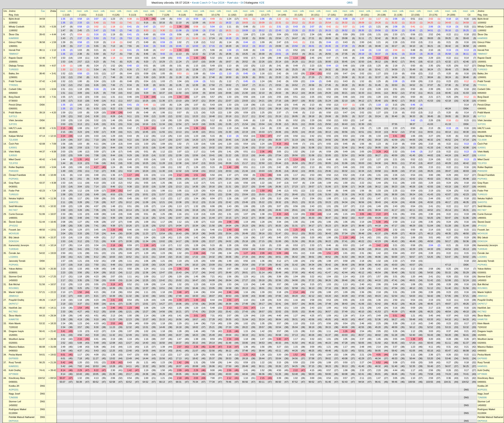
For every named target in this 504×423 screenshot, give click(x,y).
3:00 (431, 175)
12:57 (179, 140)
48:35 (448, 233)
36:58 (42, 42)
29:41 (295, 210)
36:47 (328, 218)
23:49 (262, 187)
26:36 (278, 187)
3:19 (80, 163)
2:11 (312, 42)
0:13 (467, 50)
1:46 (113, 120)
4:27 (96, 167)
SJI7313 (13, 116)
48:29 (412, 226)
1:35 (63, 19)
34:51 (430, 30)
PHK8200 (14, 171)
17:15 (212, 46)
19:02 (229, 85)
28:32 (328, 69)
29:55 (345, 116)
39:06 (42, 66)
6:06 (213, 206)
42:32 (448, 62)
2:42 (279, 73)
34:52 (412, 85)
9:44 (113, 233)
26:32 (345, 23)
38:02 (345, 218)
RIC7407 (13, 210)
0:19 (449, 27)
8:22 (113, 108)
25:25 (295, 69)
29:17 (312, 163)
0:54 (179, 19)
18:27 (212, 69)
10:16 (162, 23)
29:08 (345, 38)
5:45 (213, 152)
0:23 (449, 81)
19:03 (245, 23)
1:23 (113, 19)
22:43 (278, 30)
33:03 (361, 163)
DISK (42, 105)
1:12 (229, 81)
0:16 (467, 19)
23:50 (295, 46)
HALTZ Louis (15, 128)
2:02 (431, 19)
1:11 (229, 27)
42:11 (412, 210)
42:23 (42, 191)
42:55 (430, 187)
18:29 (229, 46)
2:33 (80, 23)
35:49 (412, 69)
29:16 (312, 108)
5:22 (213, 128)
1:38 (179, 27)
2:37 (80, 38)
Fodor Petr (14, 191)
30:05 (328, 163)
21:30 (229, 132)
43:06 (412, 202)
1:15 (196, 66)
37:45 (361, 140)
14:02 (195, 148)
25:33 (312, 30)
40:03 (42, 167)
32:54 (345, 155)
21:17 (245, 116)
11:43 (195, 38)
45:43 (395, 241)
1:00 (163, 19)
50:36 (42, 237)
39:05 (448, 116)
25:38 (262, 210)
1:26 (179, 105)
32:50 (361, 62)
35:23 (328, 226)
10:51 (146, 194)
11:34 (162, 124)
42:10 (430, 62)
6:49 (96, 194)
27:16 (278, 101)
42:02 (412, 179)
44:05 (412, 140)
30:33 (278, 218)
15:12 (195, 202)
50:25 (430, 218)
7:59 (113, 93)
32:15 (312, 202)
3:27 (96, 128)
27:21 (312, 38)
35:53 (312, 233)
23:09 (278, 46)
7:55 (130, 46)
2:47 (279, 42)
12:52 (162, 226)
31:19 (295, 140)
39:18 (378, 140)
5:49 (213, 66)
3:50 (312, 214)
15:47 (195, 179)
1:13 (229, 66)
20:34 (212, 101)
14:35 (195, 187)
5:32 (213, 58)
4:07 (96, 206)
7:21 (96, 241)
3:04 (279, 34)
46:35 (42, 198)
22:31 (278, 23)
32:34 (361, 171)
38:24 (430, 69)
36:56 (361, 202)
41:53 (430, 101)
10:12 (129, 202)
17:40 (212, 77)
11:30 (162, 171)
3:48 (96, 175)
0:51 (413, 19)
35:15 (395, 38)
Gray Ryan (14, 183)
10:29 (162, 62)
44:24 (448, 155)
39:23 (412, 148)
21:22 (229, 155)
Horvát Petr (15, 50)
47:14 (42, 136)
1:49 (113, 105)
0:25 (449, 66)
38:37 (412, 124)
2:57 (80, 62)
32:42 (378, 38)
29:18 (345, 69)
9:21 (130, 132)
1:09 (262, 42)
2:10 (431, 50)
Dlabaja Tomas (16, 66)
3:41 (395, 136)
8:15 (113, 179)
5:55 (96, 46)
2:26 (431, 120)
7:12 (113, 38)
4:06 (96, 222)
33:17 (395, 46)
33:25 (328, 210)
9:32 (130, 171)
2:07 (312, 27)
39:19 (42, 113)
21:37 (212, 179)
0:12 (467, 81)
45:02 (430, 179)
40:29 (448, 163)
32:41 (395, 54)
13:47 (195, 163)
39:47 (448, 171)
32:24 (312, 210)
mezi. (63, 11)
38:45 (430, 116)
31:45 (378, 85)
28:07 (295, 101)
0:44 (329, 19)
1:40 (229, 167)
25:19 (278, 116)
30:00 (328, 62)
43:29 (378, 218)
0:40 (345, 50)
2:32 (395, 152)
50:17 (448, 241)
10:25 (146, 101)
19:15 (212, 163)
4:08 (96, 214)
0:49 (146, 34)
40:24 (448, 108)
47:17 (395, 226)
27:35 (345, 54)
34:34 (345, 202)
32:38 (361, 108)
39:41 (412, 62)
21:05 (229, 124)
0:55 (146, 58)
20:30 (262, 54)
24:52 (295, 85)
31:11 (361, 38)
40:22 (361, 241)
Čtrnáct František (17, 175)
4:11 (96, 144)
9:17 (146, 69)
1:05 (262, 50)
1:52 (113, 66)
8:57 (130, 101)
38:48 (361, 226)
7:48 (113, 77)
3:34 (96, 81)
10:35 (162, 77)
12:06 (195, 30)
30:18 (295, 179)
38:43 (378, 202)
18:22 (229, 23)
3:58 (96, 198)
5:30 (213, 144)
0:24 (449, 89)
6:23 (96, 62)
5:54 (96, 69)
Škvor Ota (14, 34)
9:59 (146, 116)
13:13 (179, 132)
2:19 (395, 73)
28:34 (312, 93)
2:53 (279, 89)
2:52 (431, 34)
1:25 (378, 66)
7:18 (96, 233)
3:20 (312, 237)
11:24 (179, 62)
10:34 (146, 140)
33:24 (378, 116)
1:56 (362, 136)
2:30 (395, 58)
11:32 (162, 155)
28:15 (295, 148)
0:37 (345, 27)
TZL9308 (13, 140)
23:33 (278, 77)
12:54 (179, 124)
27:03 (295, 108)
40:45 (448, 93)
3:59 (96, 152)
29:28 (361, 46)
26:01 (312, 46)
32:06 (345, 187)
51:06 (42, 214)
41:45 (412, 155)
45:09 (395, 233)
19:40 (229, 69)
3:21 (96, 50)
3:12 (80, 241)
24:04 (245, 179)
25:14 (278, 62)
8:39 (113, 132)
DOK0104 (14, 241)
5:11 (213, 81)
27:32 (262, 140)
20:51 (262, 77)
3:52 (96, 105)
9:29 (146, 93)
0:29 (449, 175)
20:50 (262, 38)
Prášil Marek (15, 113)
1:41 (229, 152)
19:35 (245, 77)
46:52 (448, 140)
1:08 (229, 50)
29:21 (295, 202)
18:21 (229, 30)
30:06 (328, 108)
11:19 (146, 210)
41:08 (395, 179)
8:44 (146, 46)
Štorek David (15, 222)
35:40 (378, 101)
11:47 (162, 140)
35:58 (448, 54)
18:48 (212, 116)
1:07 (196, 105)
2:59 (80, 148)
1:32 (113, 183)
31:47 (278, 233)
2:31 (279, 27)
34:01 (378, 93)
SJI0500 (13, 155)
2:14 (362, 230)
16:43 (179, 233)
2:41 (279, 66)
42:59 (395, 140)
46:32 (430, 140)
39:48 (361, 233)
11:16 (146, 218)
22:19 (245, 132)
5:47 (96, 30)
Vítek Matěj (14, 152)
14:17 (179, 241)
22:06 (229, 194)
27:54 (278, 155)
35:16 (312, 241)
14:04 (179, 226)
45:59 (412, 233)
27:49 (278, 194)
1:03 (262, 27)
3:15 (395, 105)
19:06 (212, 108)
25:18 (245, 241)
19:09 (245, 30)
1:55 (63, 97)
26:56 (312, 85)
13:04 (195, 93)
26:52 (345, 30)
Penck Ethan (15, 105)
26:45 (328, 46)
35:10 (448, 30)
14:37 (195, 101)
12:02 (179, 116)
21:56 (212, 226)
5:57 (213, 97)
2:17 (431, 152)
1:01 (179, 66)
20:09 (262, 23)
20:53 (229, 171)
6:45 (96, 124)
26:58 (295, 163)
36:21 (430, 46)
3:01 (431, 237)
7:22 (96, 171)
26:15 (328, 30)
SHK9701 (14, 202)
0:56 (179, 34)
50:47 (448, 218)
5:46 (213, 230)
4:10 (96, 183)
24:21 (262, 101)
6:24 (213, 191)
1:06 (262, 19)
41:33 (430, 148)
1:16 (262, 73)
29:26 (378, 23)
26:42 (295, 171)
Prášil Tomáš (15, 81)
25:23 (245, 226)
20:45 (229, 140)
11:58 (162, 187)
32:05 (328, 155)
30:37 (378, 54)
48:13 (430, 233)
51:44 (42, 222)
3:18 (96, 42)
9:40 (130, 194)
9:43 (163, 46)
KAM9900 (14, 38)
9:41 (163, 38)
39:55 (430, 132)
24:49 (262, 155)
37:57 (412, 108)
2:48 (279, 58)
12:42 (179, 148)
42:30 (42, 97)
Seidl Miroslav (16, 206)
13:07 (195, 62)
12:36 (195, 77)
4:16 (279, 144)
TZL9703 (13, 163)
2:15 (431, 81)
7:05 (113, 30)
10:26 (129, 226)
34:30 (378, 163)
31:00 (278, 241)
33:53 (395, 85)
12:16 (179, 108)
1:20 (113, 81)
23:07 (229, 210)
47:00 (395, 218)
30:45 (345, 62)
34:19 (378, 132)
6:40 (96, 101)
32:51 (361, 132)
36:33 (412, 116)
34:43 (448, 23)
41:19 (448, 124)
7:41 (130, 23)
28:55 (312, 171)
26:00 (262, 218)
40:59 (395, 155)
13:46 (179, 210)
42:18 (448, 101)
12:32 (179, 171)
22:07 (229, 101)
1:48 (113, 206)
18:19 (195, 233)
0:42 (329, 27)
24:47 (295, 38)
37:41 (345, 241)
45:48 (42, 175)
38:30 (395, 194)
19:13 (245, 46)
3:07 (96, 19)
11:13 (179, 54)
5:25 (213, 113)
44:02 (430, 155)
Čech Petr (14, 144)
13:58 (195, 171)
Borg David (14, 97)
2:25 (312, 97)
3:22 (378, 58)
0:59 (196, 19)
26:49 (245, 233)
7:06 (96, 163)
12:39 (195, 85)
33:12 (295, 233)
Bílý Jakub (14, 237)
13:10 (179, 101)
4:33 (279, 214)
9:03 (130, 108)
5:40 (96, 23)
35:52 (412, 77)
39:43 (42, 34)
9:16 (146, 23)
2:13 (312, 105)
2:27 (431, 136)
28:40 (295, 194)
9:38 (130, 187)
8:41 (113, 163)
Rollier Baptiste (16, 167)
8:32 (130, 77)
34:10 (412, 46)
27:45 (328, 85)
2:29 (431, 58)
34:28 (361, 187)
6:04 (213, 198)
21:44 (245, 171)
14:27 (195, 194)
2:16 (395, 113)
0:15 (467, 27)
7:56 (96, 218)
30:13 (328, 132)
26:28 (295, 62)
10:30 (129, 233)
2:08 (395, 27)
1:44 (362, 50)
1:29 (196, 120)
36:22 (328, 241)
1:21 (378, 27)
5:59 (96, 54)
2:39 (431, 89)
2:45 (80, 30)
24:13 (245, 210)
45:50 (430, 202)
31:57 (361, 116)
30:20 (361, 85)
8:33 (146, 30)
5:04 (213, 27)
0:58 (80, 19)
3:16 (96, 34)
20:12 (262, 30)
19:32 (245, 38)
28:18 (312, 116)
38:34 (378, 210)
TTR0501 (14, 85)
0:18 (449, 19)
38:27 (378, 155)
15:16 (195, 218)
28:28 (345, 85)
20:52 (245, 62)
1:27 (113, 73)
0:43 (295, 27)
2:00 (362, 42)
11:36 (162, 101)
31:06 (312, 148)
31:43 (295, 218)
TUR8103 (14, 194)
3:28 (96, 113)
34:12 (361, 101)
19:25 (245, 54)
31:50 (328, 194)
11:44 (162, 179)
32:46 (345, 148)
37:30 (448, 85)
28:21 (328, 77)
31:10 (361, 77)
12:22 (195, 54)
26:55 (328, 54)
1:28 (378, 89)
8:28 (113, 116)
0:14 (467, 58)
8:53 (113, 194)
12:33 (162, 210)
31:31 (295, 226)
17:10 (212, 30)
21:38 (245, 140)
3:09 (80, 93)
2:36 (262, 152)
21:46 (245, 148)
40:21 (430, 93)
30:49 (378, 46)
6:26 (96, 85)
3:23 (80, 132)
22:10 (262, 93)
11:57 (162, 194)
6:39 (96, 179)
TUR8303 (14, 69)
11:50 (179, 93)
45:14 (448, 210)
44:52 (430, 210)
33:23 (328, 202)
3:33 (96, 136)
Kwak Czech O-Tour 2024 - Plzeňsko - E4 (218, 3)
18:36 (229, 54)
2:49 (179, 230)
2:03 (362, 34)
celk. (70, 11)
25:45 (278, 171)
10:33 (146, 179)
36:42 (448, 46)
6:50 (96, 132)
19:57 (229, 62)
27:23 (295, 187)
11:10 (179, 23)
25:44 (278, 163)
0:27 (449, 198)
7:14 (96, 187)
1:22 (229, 89)
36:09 (395, 171)
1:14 (229, 42)
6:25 (96, 93)
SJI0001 (13, 148)
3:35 (80, 226)
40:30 (42, 128)
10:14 (129, 210)
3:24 (96, 66)
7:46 (130, 30)
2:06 (395, 19)
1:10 (229, 73)
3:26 (96, 58)
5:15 (213, 136)
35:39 (430, 54)
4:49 (213, 19)
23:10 (262, 148)
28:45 (278, 210)
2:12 (431, 73)
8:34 (130, 85)
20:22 (262, 46)
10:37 (179, 38)
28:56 (295, 155)
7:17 (113, 54)
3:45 (96, 230)
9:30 (163, 30)
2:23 (312, 66)
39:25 (448, 38)
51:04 (430, 226)
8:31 (113, 124)
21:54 (245, 124)
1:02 (179, 42)
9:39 (113, 218)
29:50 (328, 124)
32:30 (361, 124)
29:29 (328, 93)
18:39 (212, 62)
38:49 (448, 69)
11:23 (179, 69)
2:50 (80, 77)
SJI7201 (13, 124)
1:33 (229, 97)
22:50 (262, 163)
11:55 (162, 132)
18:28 (229, 38)
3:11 (395, 183)
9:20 (146, 62)
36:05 (378, 148)
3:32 (96, 120)
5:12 (213, 42)
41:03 (42, 89)
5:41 (213, 34)
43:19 (448, 187)
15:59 (195, 241)
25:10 (312, 23)
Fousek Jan (15, 230)
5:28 (213, 159)
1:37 (362, 19)
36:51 (395, 163)
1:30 (179, 50)
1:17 (378, 19)
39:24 (412, 194)
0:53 (295, 34)
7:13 (113, 46)
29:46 (328, 171)
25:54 (328, 23)
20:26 (229, 163)
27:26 (278, 148)
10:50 (162, 108)
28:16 (262, 233)
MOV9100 (14, 233)
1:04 (229, 34)
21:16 (212, 202)
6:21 (96, 77)
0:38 (130, 19)
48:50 (42, 230)
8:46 (146, 54)
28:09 (361, 23)
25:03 (278, 93)
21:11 (262, 85)
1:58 (312, 19)
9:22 (130, 140)
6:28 (213, 214)
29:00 (312, 124)
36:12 (378, 62)
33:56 (378, 108)
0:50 (413, 66)
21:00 (245, 93)
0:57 (163, 27)
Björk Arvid (14, 19)
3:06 (279, 105)
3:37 (80, 140)
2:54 (312, 73)
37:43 (412, 163)
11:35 (179, 85)
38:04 (430, 77)
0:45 (345, 58)
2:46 (279, 191)
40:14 (448, 132)
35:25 (42, 27)
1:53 (63, 58)
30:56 (345, 132)
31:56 (295, 241)
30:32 (312, 101)
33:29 (412, 54)
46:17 (448, 202)
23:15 (229, 218)
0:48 (246, 27)
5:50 (213, 175)
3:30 (96, 97)
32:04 (395, 30)
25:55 (262, 179)
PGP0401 (14, 179)
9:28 (146, 85)
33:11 (312, 179)
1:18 (113, 27)
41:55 (448, 148)
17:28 (212, 54)
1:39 (63, 42)
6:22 (213, 222)
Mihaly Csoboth (17, 27)
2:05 (362, 58)
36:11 (412, 38)
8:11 (113, 101)
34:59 (42, 19)
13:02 (179, 194)
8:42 (146, 38)
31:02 (312, 194)
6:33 (96, 108)
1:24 (229, 19)
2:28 (395, 42)
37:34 (345, 233)
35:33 (312, 218)
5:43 (213, 105)
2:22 (279, 19)
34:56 (395, 77)
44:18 (378, 226)
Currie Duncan (16, 214)
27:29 (312, 77)
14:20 (195, 140)
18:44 (212, 93)
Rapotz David (16, 58)
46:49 (412, 241)
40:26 (412, 187)
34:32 (361, 194)
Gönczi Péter (15, 42)
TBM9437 (14, 54)
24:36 (278, 69)
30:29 (278, 140)
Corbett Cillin (15, 89)
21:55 (262, 69)
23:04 (262, 124)
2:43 (312, 206)
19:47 (245, 85)
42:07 (448, 194)
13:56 (195, 155)
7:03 (113, 23)
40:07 (430, 163)
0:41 (246, 19)
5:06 (213, 50)
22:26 (262, 62)
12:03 (195, 46)
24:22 (245, 218)
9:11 (130, 116)
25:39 (278, 124)
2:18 (312, 50)
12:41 (162, 218)
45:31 (448, 179)
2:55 (279, 97)
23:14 (229, 179)
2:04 (395, 50)
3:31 (96, 73)
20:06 (229, 93)
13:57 (179, 218)
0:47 (146, 27)
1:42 (196, 237)
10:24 (146, 171)
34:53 (345, 179)
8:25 (130, 62)
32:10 (345, 101)
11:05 (162, 116)
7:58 (130, 54)
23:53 (295, 54)
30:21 (345, 93)
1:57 (362, 159)
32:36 (345, 194)
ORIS (350, 3)
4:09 (96, 237)
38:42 (395, 62)
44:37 (42, 152)
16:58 (212, 23)
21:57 (245, 108)
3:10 (80, 101)
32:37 (378, 77)
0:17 (467, 66)
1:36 (196, 128)
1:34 (262, 58)
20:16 (212, 187)
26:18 (278, 108)
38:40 (42, 73)
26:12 (295, 93)
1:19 (113, 34)
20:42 (245, 69)
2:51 (395, 89)
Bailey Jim (14, 73)
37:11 (395, 108)
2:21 (431, 97)
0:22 (449, 34)
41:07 (361, 218)
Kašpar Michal (16, 136)
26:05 (295, 116)
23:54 (278, 38)
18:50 (229, 77)
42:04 (395, 202)
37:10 (412, 171)
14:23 (195, 124)
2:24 (312, 128)
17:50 (212, 85)
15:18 (195, 210)
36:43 (328, 233)
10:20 (146, 155)
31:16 (361, 69)
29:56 (378, 30)
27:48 (312, 69)
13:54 (162, 233)
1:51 (63, 89)
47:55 (412, 218)
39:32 (412, 101)
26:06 (278, 132)
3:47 (96, 159)
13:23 (195, 108)
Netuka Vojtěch (16, 198)
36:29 (345, 226)
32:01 (328, 148)
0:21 (449, 42)
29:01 (278, 179)
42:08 (42, 144)
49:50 (430, 241)
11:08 (179, 30)
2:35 (431, 66)
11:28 (179, 77)
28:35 (361, 30)
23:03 (245, 101)
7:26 (96, 202)
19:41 (212, 155)
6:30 (96, 116)
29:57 (312, 187)
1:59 (63, 113)
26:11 (312, 54)
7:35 (96, 210)
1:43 (362, 27)
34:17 (312, 226)
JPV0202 (13, 226)
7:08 (96, 155)
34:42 (361, 148)
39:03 (430, 38)
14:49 (195, 132)
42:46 (42, 58)
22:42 (262, 116)
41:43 (430, 194)
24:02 (229, 241)
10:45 (179, 46)
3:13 (80, 124)
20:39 (229, 108)
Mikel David (15, 159)
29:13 (312, 62)
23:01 (278, 54)
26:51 (262, 226)
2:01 (113, 198)
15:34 (195, 226)
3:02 (96, 27)
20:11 (212, 132)
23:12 (295, 23)
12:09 (195, 23)
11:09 (146, 202)
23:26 (295, 30)
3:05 (279, 152)
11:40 (162, 148)
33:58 (378, 171)
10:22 (162, 69)
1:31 (378, 34)
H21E (262, 3)
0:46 (345, 66)
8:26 (130, 69)
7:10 (96, 140)
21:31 (229, 187)
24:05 (212, 233)
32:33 (361, 93)
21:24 (212, 210)
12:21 (162, 202)
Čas (43, 11)
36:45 (361, 210)
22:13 (245, 155)
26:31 (295, 124)
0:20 (449, 73)
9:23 (113, 210)
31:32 (395, 23)
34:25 (430, 23)
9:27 (113, 202)
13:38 (179, 202)
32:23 (412, 23)
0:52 (295, 50)
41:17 (395, 210)
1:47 (63, 27)
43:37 (42, 183)
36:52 (395, 93)
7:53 (130, 38)
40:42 (42, 159)
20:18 (229, 116)
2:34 (312, 34)
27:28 (345, 46)
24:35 (295, 77)
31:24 (328, 101)
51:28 (448, 226)
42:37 (378, 233)
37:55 (395, 124)
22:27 (245, 187)
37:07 (430, 85)
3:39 (96, 191)
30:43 (345, 108)
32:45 (412, 30)
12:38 (195, 69)
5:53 (96, 38)
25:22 (262, 202)
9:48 (146, 108)
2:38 (80, 54)
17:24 (212, 38)
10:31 (162, 85)
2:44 (431, 198)
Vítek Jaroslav (16, 120)
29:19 (361, 54)
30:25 (278, 226)
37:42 (42, 81)
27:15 (262, 241)
